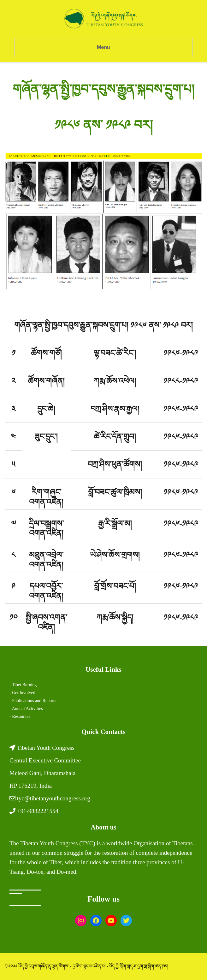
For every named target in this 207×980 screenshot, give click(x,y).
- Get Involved (22, 693)
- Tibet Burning (23, 685)
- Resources (20, 716)
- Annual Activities (26, 709)
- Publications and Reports (33, 701)
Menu (103, 47)
